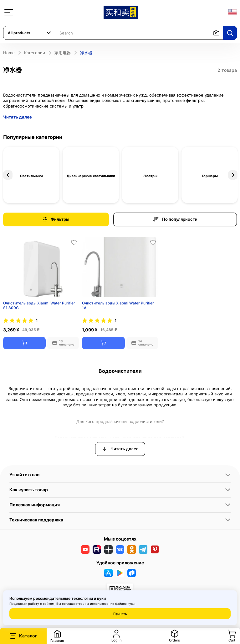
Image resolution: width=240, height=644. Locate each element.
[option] (31, 175)
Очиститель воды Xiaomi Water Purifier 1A (118, 306)
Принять (120, 614)
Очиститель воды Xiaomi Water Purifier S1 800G (39, 306)
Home (9, 53)
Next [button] (233, 175)
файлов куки (125, 604)
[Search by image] (216, 33)
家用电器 (63, 53)
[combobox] (30, 33)
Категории (35, 53)
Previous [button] (8, 175)
